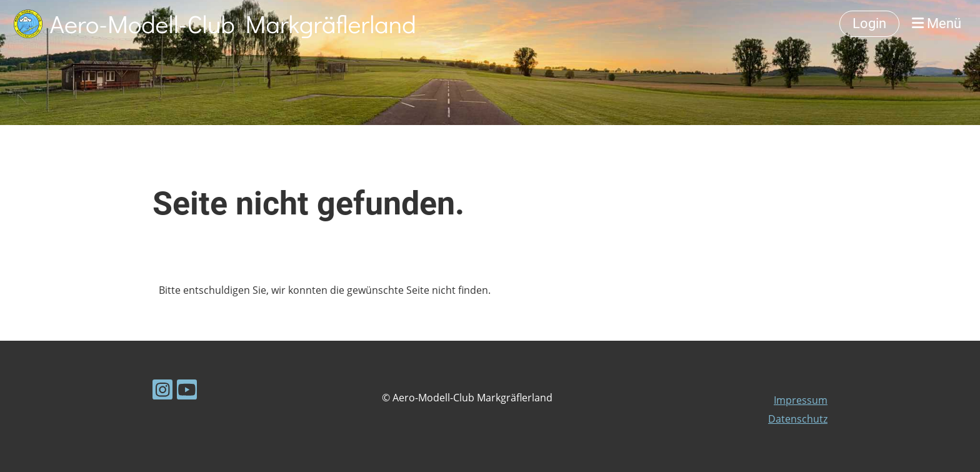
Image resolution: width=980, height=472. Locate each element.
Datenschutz (798, 419)
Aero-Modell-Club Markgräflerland (233, 23)
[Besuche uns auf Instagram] (162, 392)
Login (869, 23)
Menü (937, 23)
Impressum (801, 400)
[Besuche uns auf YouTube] (187, 392)
